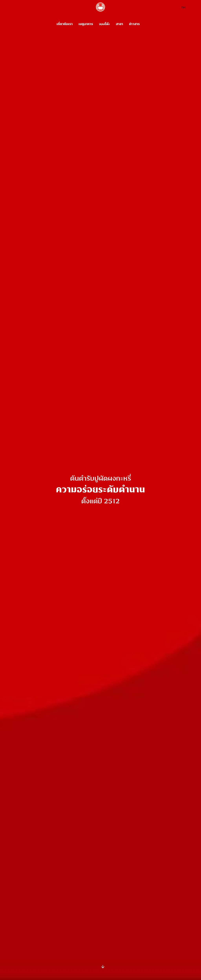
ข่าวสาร (134, 24)
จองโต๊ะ (104, 24)
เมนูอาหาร (86, 24)
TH (183, 8)
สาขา (119, 24)
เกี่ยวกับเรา (65, 24)
